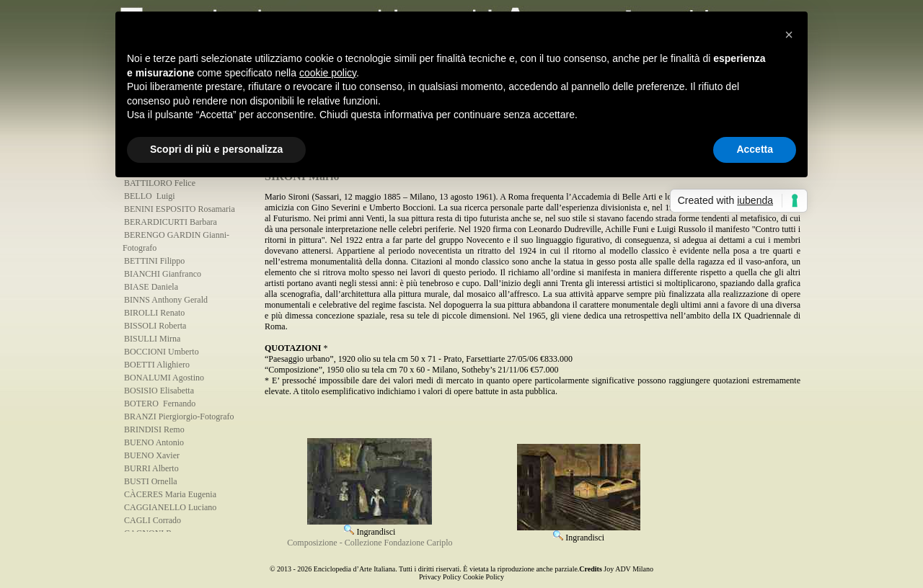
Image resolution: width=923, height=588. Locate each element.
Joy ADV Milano (628, 569)
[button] (789, 35)
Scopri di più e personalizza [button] (216, 149)
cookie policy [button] (328, 73)
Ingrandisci (370, 527)
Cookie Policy (483, 577)
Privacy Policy (440, 577)
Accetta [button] (755, 149)
